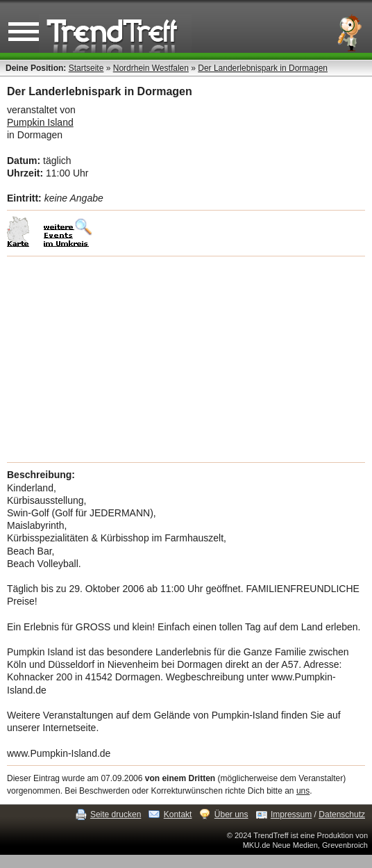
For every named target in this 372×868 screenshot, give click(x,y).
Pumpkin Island (40, 122)
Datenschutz (342, 814)
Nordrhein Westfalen (151, 68)
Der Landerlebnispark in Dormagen (263, 68)
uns (303, 791)
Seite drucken (116, 814)
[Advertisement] (186, 359)
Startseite (86, 68)
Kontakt (178, 814)
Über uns (231, 814)
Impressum (291, 814)
